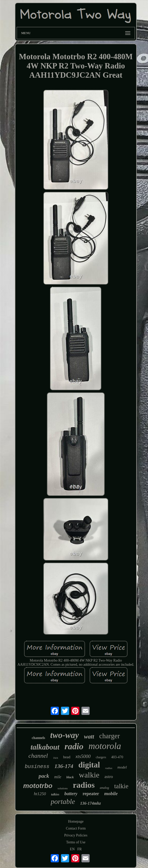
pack (44, 776)
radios (84, 785)
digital (89, 765)
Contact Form (76, 828)
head (67, 757)
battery (71, 794)
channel (38, 756)
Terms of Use (76, 842)
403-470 (117, 757)
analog (104, 788)
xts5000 (83, 756)
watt (89, 737)
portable (63, 801)
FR (80, 849)
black (70, 777)
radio (74, 746)
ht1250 (40, 794)
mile (58, 777)
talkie (121, 786)
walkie (89, 775)
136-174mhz (91, 803)
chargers (101, 757)
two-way (65, 735)
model (122, 767)
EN (72, 849)
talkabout (45, 747)
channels (38, 738)
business (37, 767)
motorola (105, 746)
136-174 (64, 766)
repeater (91, 794)
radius (109, 768)
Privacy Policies (76, 835)
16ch (55, 758)
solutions (63, 788)
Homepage (76, 821)
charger (110, 736)
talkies (55, 794)
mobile (111, 794)
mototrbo (38, 786)
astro (109, 777)
